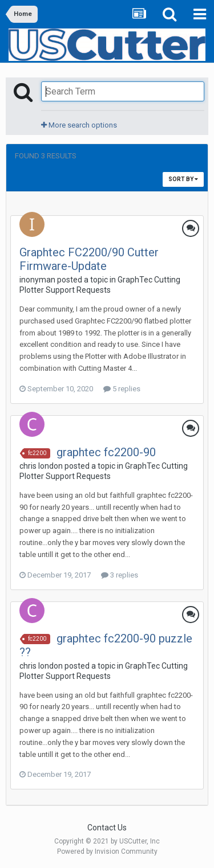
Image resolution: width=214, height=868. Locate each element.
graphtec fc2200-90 (106, 452)
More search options (79, 125)
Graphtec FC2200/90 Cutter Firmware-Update (89, 259)
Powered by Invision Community (107, 851)
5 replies (122, 389)
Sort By (183, 179)
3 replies (120, 575)
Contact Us (107, 828)
